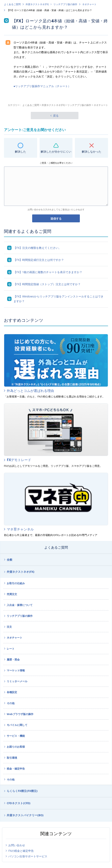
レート (11, 649)
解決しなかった (92, 151)
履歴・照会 (13, 659)
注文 (9, 627)
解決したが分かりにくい (56, 151)
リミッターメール (17, 681)
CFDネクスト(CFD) (19, 803)
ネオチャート (89, 4)
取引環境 (12, 758)
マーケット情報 (16, 670)
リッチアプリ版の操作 (65, 4)
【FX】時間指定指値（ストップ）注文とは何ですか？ (47, 284)
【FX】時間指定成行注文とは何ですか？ (39, 260)
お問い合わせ (17, 845)
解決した (20, 151)
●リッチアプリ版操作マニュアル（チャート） (42, 86)
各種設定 (12, 692)
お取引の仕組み (16, 583)
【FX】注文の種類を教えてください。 (37, 248)
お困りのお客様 (16, 747)
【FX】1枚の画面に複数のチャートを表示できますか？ (48, 272)
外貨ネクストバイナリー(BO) (25, 815)
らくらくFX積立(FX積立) (22, 791)
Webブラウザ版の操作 (20, 714)
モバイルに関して (17, 725)
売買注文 (12, 594)
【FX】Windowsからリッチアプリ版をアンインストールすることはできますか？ (58, 299)
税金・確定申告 (16, 769)
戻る (56, 116)
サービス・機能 (16, 736)
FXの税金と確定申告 (21, 851)
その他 (11, 703)
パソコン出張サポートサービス (28, 856)
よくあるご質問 (12, 4)
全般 (10, 560)
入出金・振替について (20, 605)
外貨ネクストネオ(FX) (37, 4)
